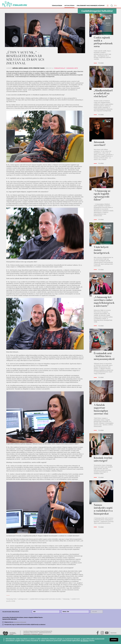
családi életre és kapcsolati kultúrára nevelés (45, 599)
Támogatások (57, 6)
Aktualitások (69, 6)
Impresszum (114, 633)
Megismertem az (15, 622)
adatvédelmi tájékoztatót (20, 622)
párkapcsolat (23, 599)
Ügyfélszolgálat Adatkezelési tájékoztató (33, 634)
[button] (108, 6)
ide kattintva (85, 641)
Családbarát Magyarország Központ (91, 6)
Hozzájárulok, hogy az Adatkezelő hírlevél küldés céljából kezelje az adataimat (25, 624)
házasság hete (11, 599)
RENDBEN (114, 640)
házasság (66, 599)
